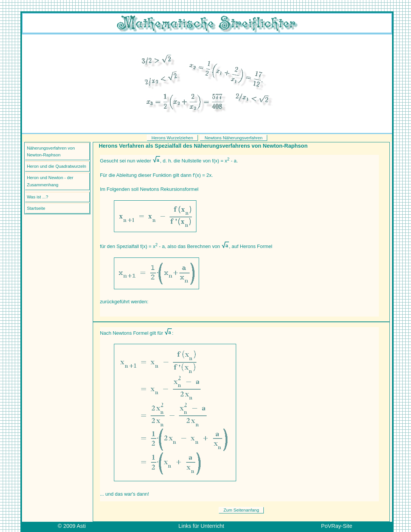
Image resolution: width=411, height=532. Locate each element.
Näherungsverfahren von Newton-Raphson (51, 152)
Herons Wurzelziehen (172, 138)
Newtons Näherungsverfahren (234, 138)
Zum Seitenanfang (241, 510)
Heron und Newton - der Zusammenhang (50, 181)
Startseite (36, 208)
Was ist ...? (38, 197)
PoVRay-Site (336, 526)
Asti (81, 526)
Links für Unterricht (202, 526)
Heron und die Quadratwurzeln (57, 166)
